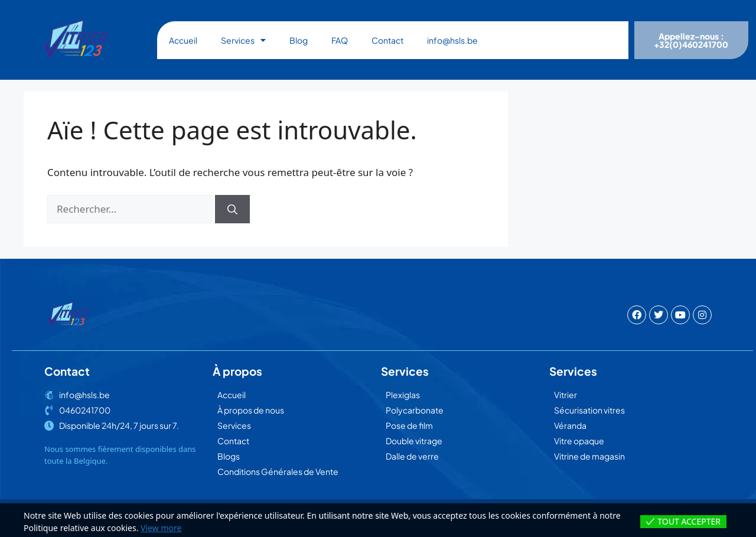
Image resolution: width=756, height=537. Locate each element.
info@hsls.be (452, 40)
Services (243, 40)
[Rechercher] (232, 209)
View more (161, 528)
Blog (299, 40)
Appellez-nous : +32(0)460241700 (691, 40)
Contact (387, 40)
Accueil (183, 40)
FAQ (340, 40)
